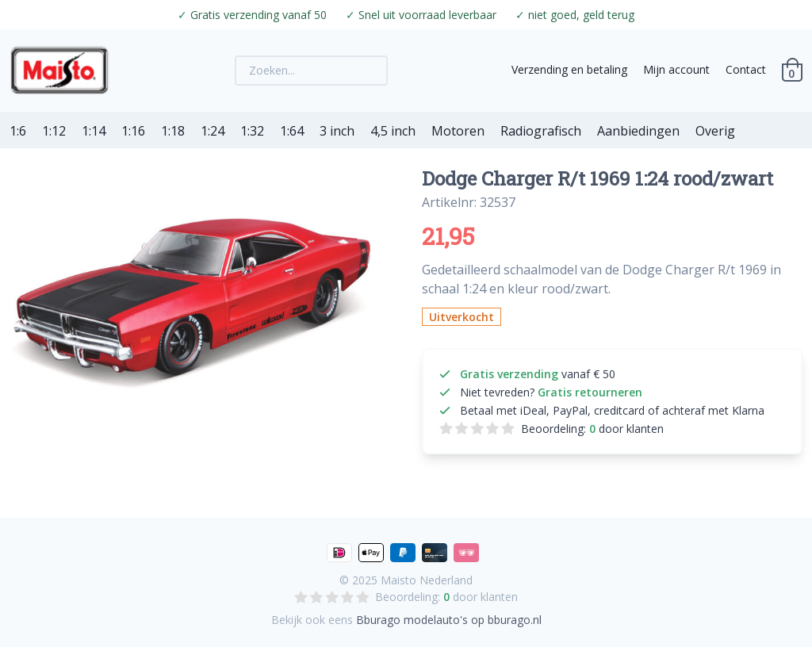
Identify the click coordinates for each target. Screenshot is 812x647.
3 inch (337, 131)
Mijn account (676, 69)
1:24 (213, 131)
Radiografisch (541, 131)
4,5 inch (393, 131)
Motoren (458, 131)
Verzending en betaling (569, 69)
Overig (715, 131)
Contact (746, 69)
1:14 (94, 131)
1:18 (173, 131)
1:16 (133, 131)
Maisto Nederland (427, 580)
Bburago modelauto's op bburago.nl (449, 620)
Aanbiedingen (638, 131)
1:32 (252, 131)
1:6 (18, 131)
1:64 (292, 131)
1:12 (54, 131)
